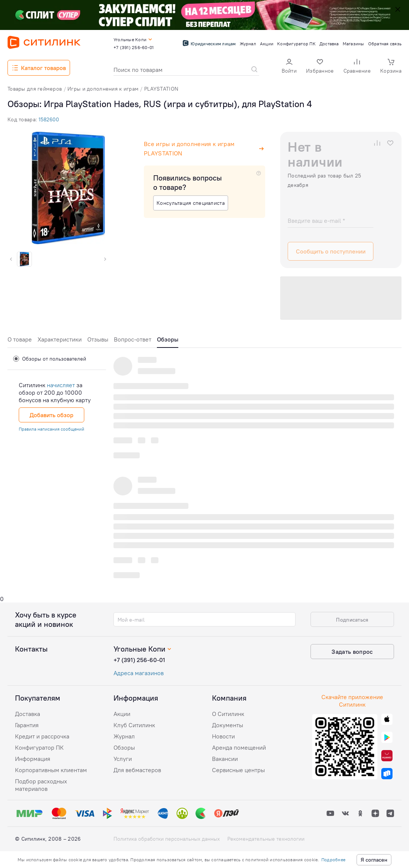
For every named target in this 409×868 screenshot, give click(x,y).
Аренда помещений (239, 747)
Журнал (124, 736)
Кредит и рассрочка (42, 736)
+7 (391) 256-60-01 (139, 660)
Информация (33, 759)
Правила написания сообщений (51, 429)
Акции (122, 714)
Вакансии (225, 759)
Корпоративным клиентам (51, 770)
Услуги (123, 759)
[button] (289, 67)
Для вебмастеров (137, 770)
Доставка (28, 714)
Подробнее (333, 860)
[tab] (20, 341)
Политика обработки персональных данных (167, 839)
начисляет (61, 385)
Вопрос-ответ (133, 339)
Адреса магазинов (139, 673)
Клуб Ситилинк (134, 725)
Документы (228, 725)
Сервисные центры (238, 770)
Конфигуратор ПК (39, 747)
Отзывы (98, 339)
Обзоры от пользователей (50, 359)
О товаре (20, 339)
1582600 (49, 119)
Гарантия (27, 725)
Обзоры (124, 747)
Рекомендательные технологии (266, 839)
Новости (223, 736)
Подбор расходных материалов (41, 785)
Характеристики (60, 339)
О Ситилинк (228, 714)
